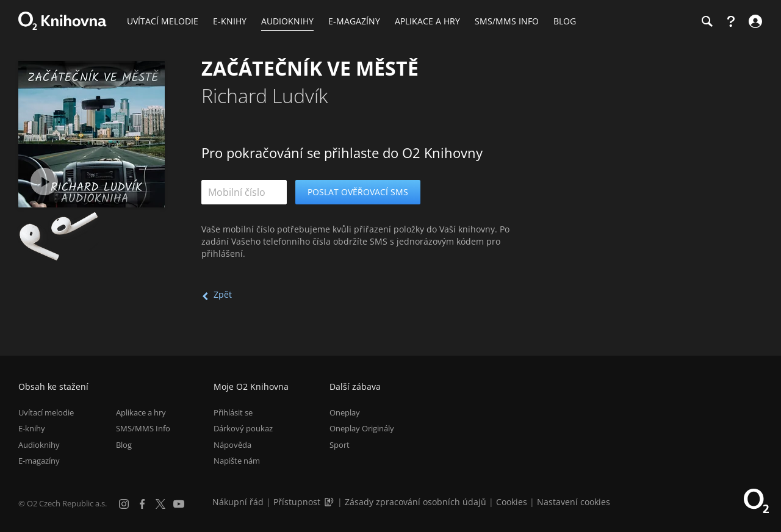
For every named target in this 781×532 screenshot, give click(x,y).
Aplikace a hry (141, 412)
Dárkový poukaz (243, 428)
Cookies (512, 502)
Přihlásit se (233, 412)
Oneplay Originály (362, 428)
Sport (340, 445)
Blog (124, 445)
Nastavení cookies (574, 502)
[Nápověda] (731, 21)
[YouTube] (179, 504)
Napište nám (237, 461)
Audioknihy (39, 445)
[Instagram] (124, 504)
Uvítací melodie (46, 412)
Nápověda (232, 445)
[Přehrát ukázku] (44, 182)
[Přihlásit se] (754, 21)
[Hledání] (707, 21)
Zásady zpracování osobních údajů (416, 502)
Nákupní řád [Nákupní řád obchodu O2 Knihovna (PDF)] (238, 502)
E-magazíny (39, 461)
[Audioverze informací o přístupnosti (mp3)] (330, 502)
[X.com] (160, 504)
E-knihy (32, 428)
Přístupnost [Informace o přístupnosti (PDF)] (297, 502)
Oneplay (345, 412)
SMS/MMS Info (143, 428)
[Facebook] (142, 504)
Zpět (223, 294)
